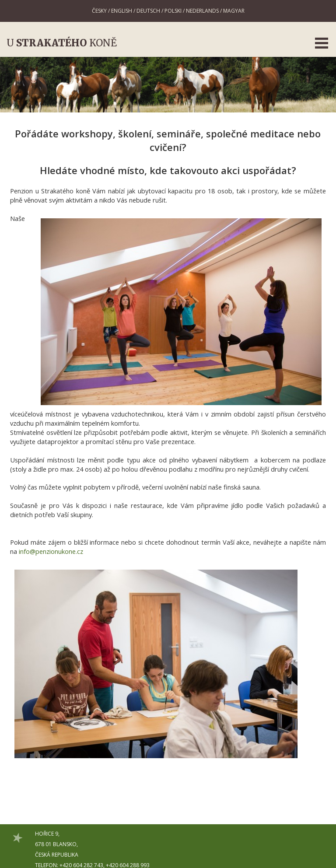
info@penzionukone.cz (51, 551)
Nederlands (202, 11)
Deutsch (148, 11)
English (122, 11)
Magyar (234, 11)
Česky (99, 11)
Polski (173, 11)
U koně (62, 43)
